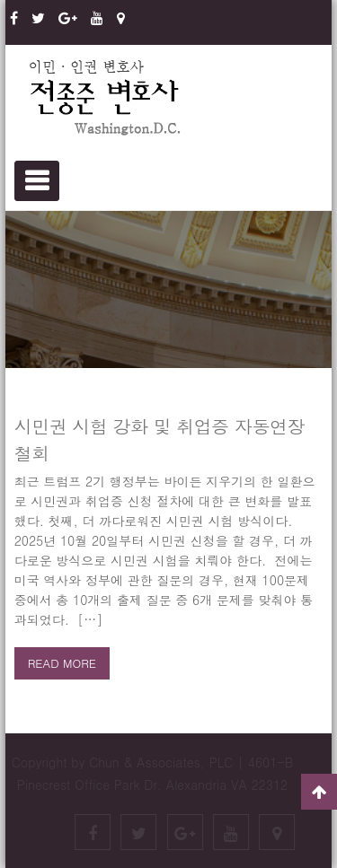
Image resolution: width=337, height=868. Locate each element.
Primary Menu (37, 181)
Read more (62, 663)
